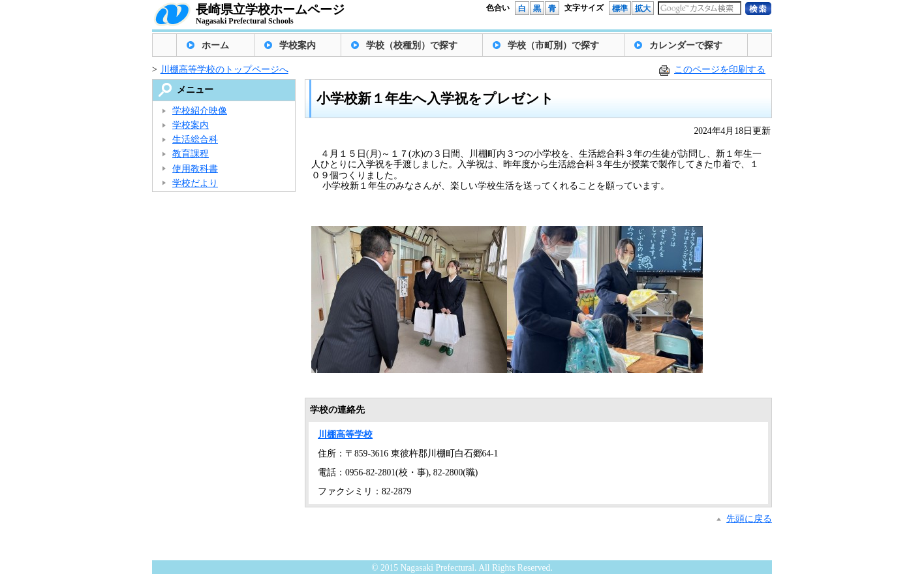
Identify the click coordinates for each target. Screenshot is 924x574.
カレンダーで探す (686, 45)
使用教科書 (195, 169)
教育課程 (191, 154)
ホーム (215, 45)
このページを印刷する (720, 70)
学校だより (195, 183)
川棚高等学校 (345, 435)
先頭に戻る (749, 519)
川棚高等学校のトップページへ (224, 70)
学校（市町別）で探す (553, 45)
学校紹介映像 (200, 111)
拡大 (643, 8)
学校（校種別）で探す (412, 45)
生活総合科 (195, 139)
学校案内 (298, 45)
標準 (620, 8)
